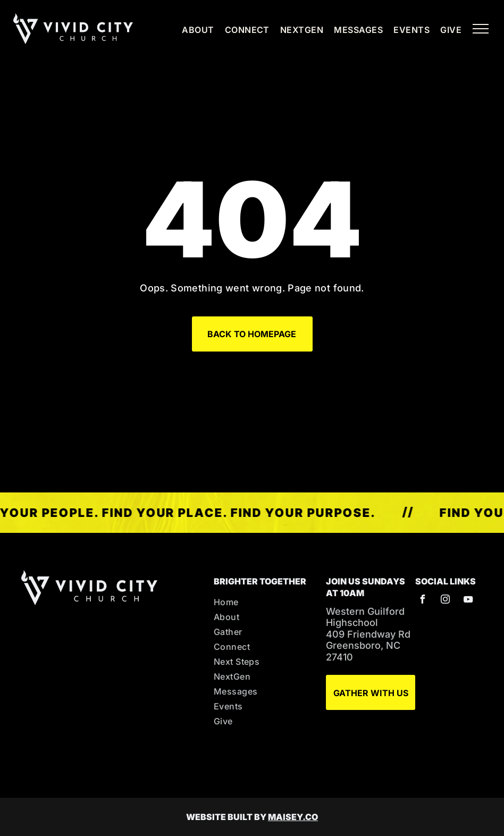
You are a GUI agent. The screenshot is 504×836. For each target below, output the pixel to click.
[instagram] (445, 601)
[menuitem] (192, 30)
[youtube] (468, 601)
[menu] (481, 29)
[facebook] (422, 601)
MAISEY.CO (293, 817)
